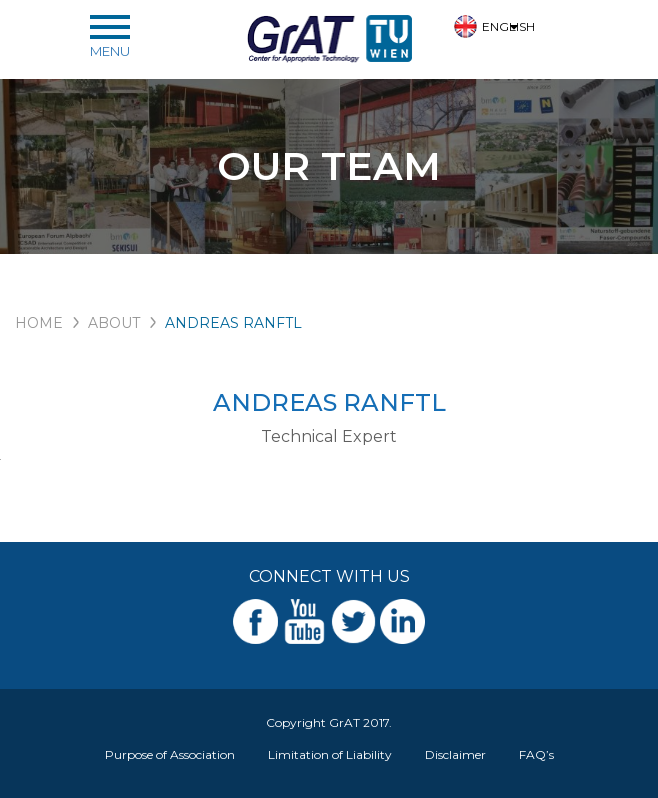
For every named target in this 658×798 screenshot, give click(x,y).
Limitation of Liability (330, 754)
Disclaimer (455, 754)
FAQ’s (536, 754)
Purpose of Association (170, 754)
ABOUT (114, 323)
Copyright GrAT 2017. (329, 722)
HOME (39, 323)
